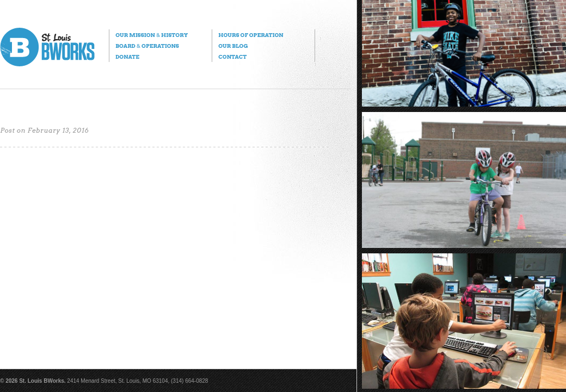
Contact (232, 57)
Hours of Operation (251, 35)
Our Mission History (152, 35)
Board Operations (147, 46)
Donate (127, 57)
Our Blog (233, 46)
